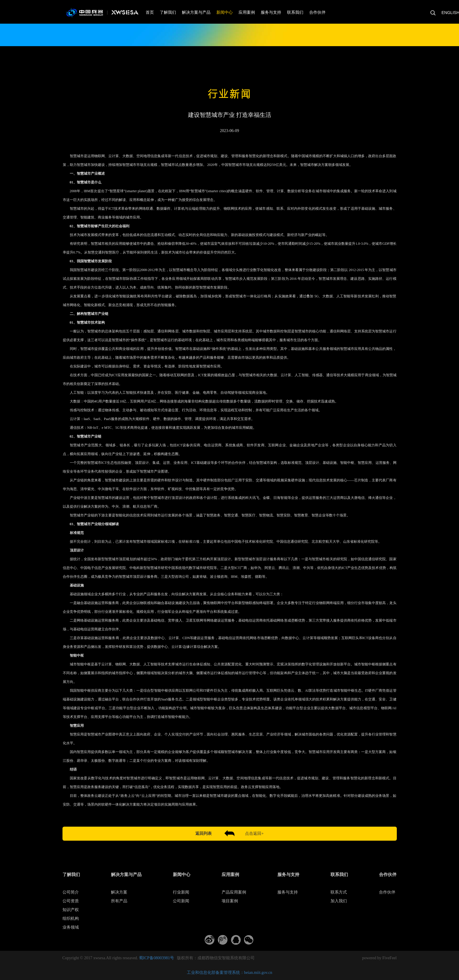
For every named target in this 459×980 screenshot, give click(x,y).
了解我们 (168, 12)
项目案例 (230, 901)
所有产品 (119, 901)
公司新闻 (181, 901)
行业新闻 (181, 892)
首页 (150, 12)
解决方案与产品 (196, 12)
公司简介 (71, 892)
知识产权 (71, 910)
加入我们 (339, 901)
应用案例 (247, 12)
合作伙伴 (317, 12)
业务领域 (71, 927)
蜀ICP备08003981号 (157, 958)
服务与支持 (271, 12)
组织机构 (71, 919)
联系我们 (295, 12)
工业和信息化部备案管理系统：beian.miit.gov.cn (230, 973)
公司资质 (71, 901)
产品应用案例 (234, 892)
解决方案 (119, 892)
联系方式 (339, 892)
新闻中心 (225, 12)
